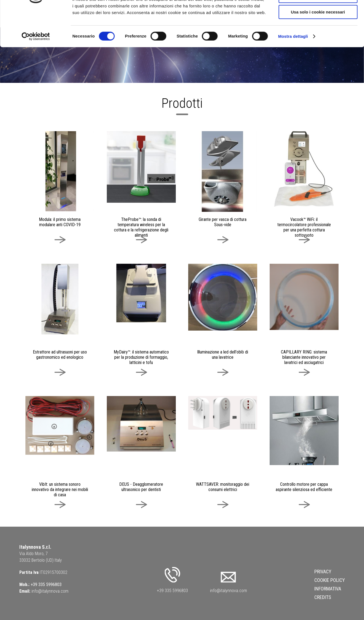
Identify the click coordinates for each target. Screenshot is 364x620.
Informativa (328, 589)
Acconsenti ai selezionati (318, 30)
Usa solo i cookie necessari (318, 46)
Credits (323, 597)
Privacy (323, 572)
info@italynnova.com (50, 591)
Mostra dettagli (293, 70)
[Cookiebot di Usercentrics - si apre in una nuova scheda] (36, 70)
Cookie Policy (330, 580)
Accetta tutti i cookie (318, 14)
